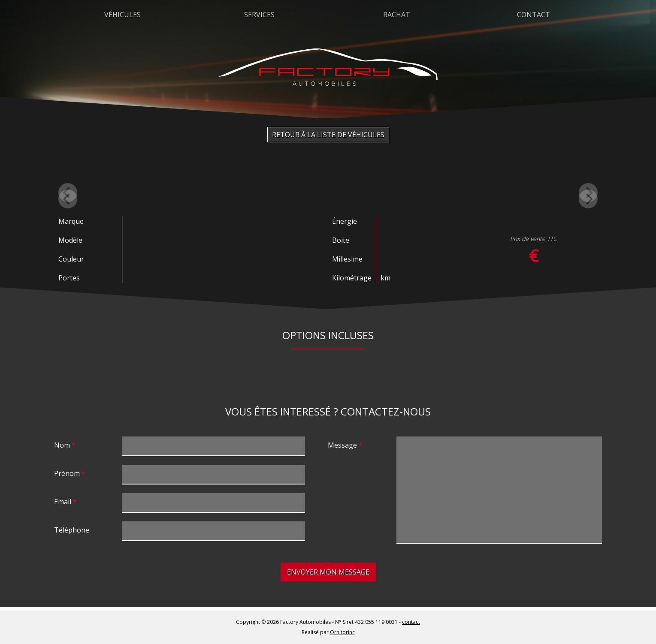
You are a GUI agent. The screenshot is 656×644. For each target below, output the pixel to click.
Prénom (67, 473)
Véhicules (122, 15)
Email (63, 502)
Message (342, 445)
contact (411, 622)
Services (259, 15)
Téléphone (72, 530)
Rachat (397, 15)
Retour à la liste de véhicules (328, 135)
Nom (62, 445)
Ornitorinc (342, 632)
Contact (534, 15)
